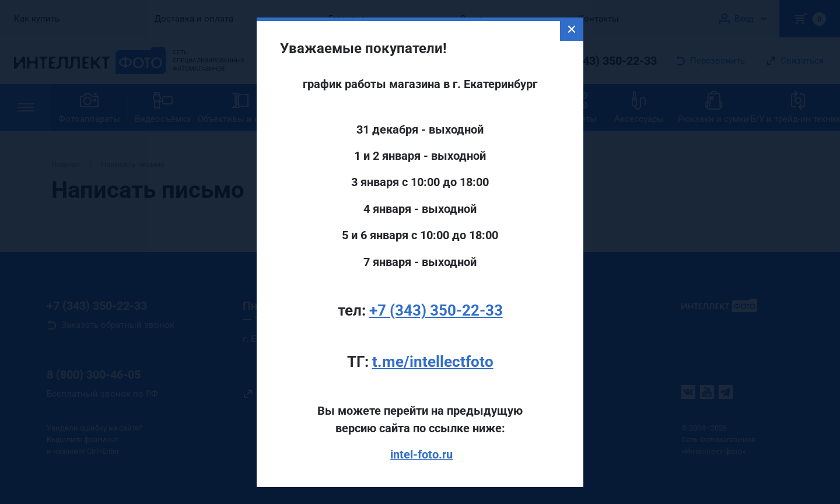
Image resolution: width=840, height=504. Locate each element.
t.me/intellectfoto (433, 361)
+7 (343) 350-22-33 (436, 309)
